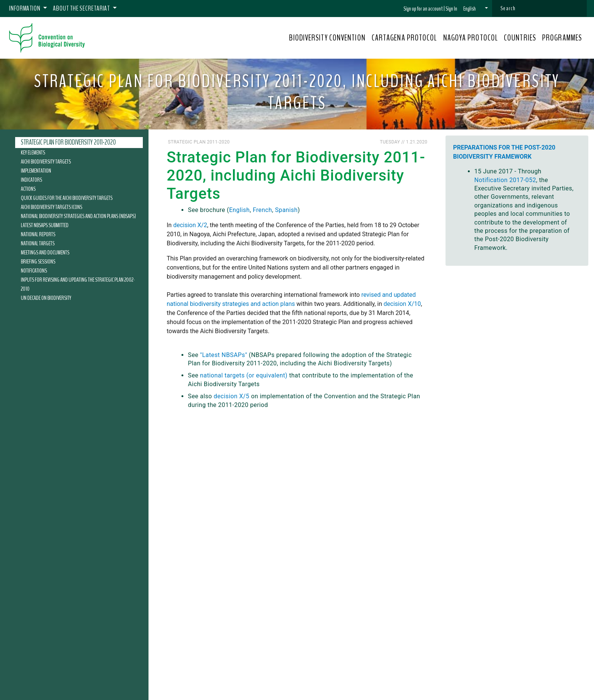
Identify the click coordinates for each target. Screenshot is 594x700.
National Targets (38, 243)
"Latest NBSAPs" (224, 355)
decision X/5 (231, 396)
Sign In (451, 9)
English (240, 210)
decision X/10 (402, 304)
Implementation (36, 171)
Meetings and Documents (45, 253)
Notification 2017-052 (505, 180)
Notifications (34, 271)
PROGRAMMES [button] (562, 38)
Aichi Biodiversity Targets (46, 162)
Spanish (286, 210)
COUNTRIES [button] (520, 38)
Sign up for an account (423, 9)
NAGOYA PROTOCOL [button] (471, 38)
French (262, 210)
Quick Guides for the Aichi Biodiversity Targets (67, 198)
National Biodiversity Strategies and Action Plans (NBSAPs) (78, 216)
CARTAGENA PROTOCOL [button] (404, 38)
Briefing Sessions (38, 262)
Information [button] (25, 8)
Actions (28, 189)
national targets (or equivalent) (244, 375)
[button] (476, 9)
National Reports (38, 234)
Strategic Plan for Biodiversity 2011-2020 (68, 142)
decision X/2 (190, 225)
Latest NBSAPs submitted (45, 225)
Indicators (31, 180)
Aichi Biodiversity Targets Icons (52, 207)
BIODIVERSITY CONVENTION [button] (327, 38)
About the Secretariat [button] (82, 8)
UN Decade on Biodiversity (46, 298)
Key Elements (33, 153)
